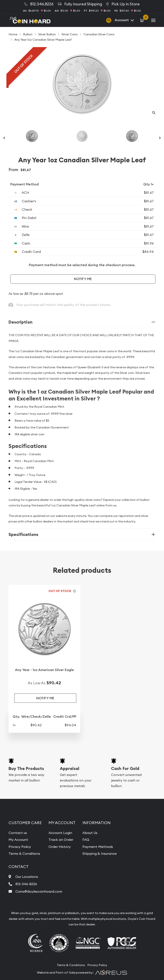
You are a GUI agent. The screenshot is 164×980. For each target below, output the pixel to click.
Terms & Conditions (24, 853)
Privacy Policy (20, 847)
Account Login (60, 833)
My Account (18, 840)
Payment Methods (98, 847)
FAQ (86, 840)
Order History (60, 847)
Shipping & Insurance (100, 853)
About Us (90, 833)
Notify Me (83, 279)
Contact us (18, 833)
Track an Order (61, 840)
